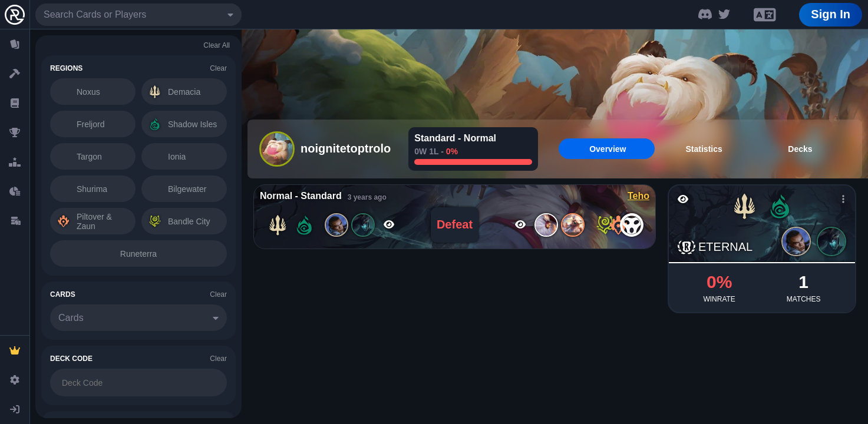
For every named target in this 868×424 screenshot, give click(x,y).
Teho (638, 196)
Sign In (831, 14)
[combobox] (138, 15)
